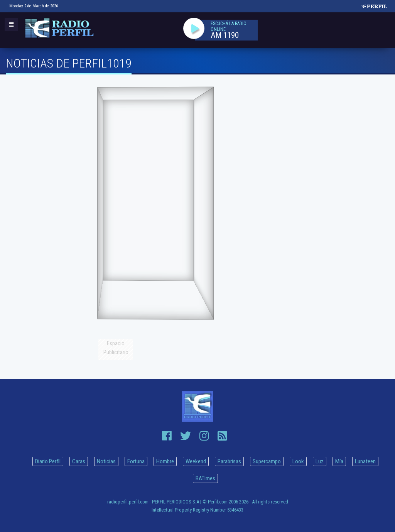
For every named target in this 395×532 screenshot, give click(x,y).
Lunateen (365, 461)
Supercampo (267, 461)
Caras (79, 461)
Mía (339, 461)
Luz (320, 461)
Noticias (106, 461)
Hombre (165, 461)
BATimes (205, 478)
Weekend (196, 461)
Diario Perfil (48, 461)
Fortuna (136, 461)
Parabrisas (229, 461)
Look (298, 461)
